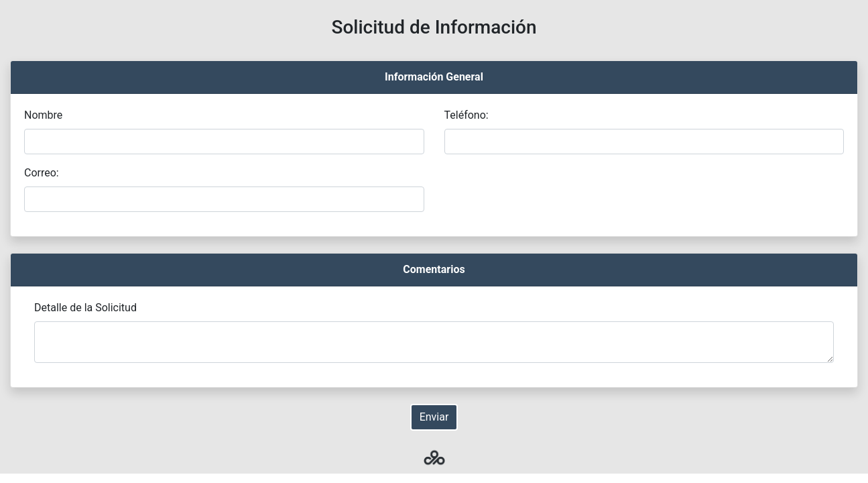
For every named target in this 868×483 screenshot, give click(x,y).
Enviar (434, 417)
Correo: (42, 173)
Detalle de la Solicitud (85, 308)
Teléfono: (467, 115)
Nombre (43, 115)
